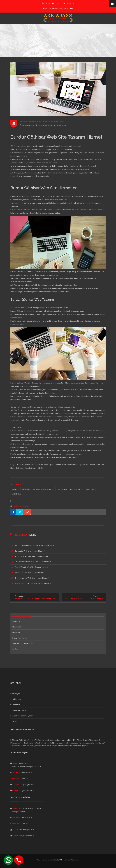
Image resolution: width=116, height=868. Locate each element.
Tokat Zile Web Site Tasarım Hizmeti (30, 551)
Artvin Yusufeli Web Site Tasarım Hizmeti (32, 556)
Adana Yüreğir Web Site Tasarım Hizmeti (31, 567)
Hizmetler (16, 632)
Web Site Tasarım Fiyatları (23, 643)
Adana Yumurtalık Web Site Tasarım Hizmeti (33, 583)
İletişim (15, 649)
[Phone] (19, 860)
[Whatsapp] (8, 860)
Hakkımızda (17, 627)
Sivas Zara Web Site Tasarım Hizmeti (30, 572)
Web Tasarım (61, 125)
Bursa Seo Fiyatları (20, 638)
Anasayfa (16, 621)
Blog (12, 464)
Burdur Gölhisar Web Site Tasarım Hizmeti (43, 121)
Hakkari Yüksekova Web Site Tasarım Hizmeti (33, 562)
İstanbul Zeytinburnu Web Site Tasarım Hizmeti (34, 545)
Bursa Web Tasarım (45, 125)
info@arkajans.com (49, 3)
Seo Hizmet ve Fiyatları (76, 464)
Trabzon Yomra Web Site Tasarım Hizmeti (32, 578)
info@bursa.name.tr (26, 791)
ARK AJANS (58, 860)
